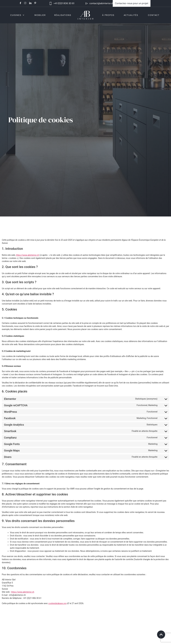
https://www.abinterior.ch (28, 255)
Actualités (131, 15)
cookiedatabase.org (57, 603)
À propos (108, 15)
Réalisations (63, 15)
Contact (154, 15)
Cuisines (17, 15)
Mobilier (40, 15)
